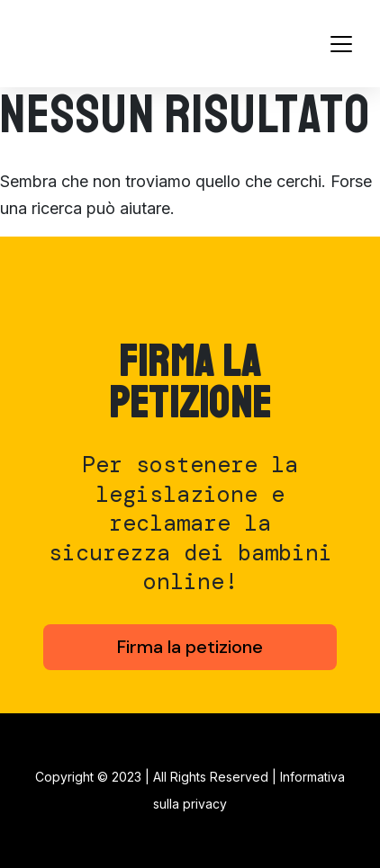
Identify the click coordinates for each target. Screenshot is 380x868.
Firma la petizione (190, 647)
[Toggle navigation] (341, 44)
